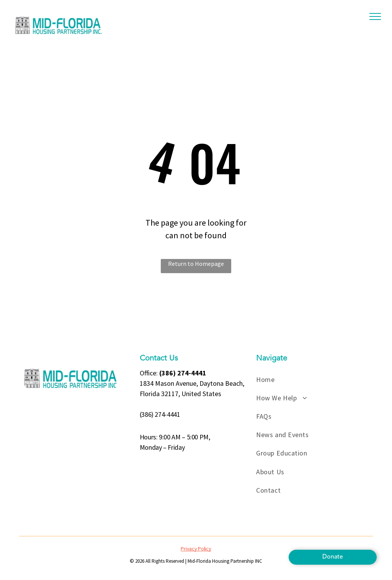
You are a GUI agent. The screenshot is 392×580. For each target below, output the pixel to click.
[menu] (375, 16)
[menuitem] (314, 379)
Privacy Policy (196, 549)
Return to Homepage (196, 264)
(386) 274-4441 (160, 414)
